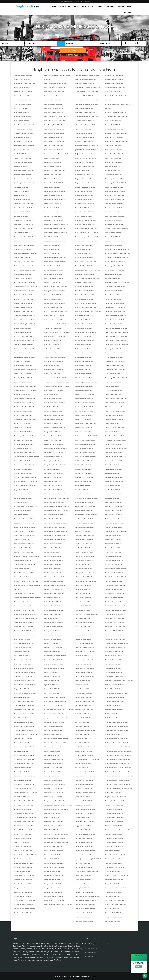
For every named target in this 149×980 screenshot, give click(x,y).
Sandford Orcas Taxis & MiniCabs (85, 793)
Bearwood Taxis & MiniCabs (23, 233)
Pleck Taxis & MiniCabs (82, 610)
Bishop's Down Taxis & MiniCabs (25, 291)
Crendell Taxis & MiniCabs (23, 809)
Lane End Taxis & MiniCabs (53, 788)
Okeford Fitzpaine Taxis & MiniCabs (86, 498)
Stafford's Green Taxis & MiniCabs (116, 133)
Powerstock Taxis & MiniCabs (84, 647)
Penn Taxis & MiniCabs (82, 564)
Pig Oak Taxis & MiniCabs (83, 589)
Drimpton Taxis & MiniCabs (23, 880)
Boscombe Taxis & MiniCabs (23, 345)
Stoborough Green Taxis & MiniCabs (117, 183)
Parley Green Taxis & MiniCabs (85, 556)
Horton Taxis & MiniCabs (52, 652)
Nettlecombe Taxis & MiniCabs (84, 399)
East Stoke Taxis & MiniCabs (54, 146)
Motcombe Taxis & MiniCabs (84, 353)
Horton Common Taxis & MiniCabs (56, 656)
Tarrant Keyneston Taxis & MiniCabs (117, 328)
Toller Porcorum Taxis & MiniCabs (116, 407)
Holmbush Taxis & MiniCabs (53, 606)
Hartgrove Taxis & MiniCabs (53, 432)
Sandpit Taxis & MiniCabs (83, 805)
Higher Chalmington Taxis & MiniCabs (57, 498)
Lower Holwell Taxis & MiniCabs (85, 96)
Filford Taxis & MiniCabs (52, 237)
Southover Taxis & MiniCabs (114, 75)
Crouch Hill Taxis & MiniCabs (24, 830)
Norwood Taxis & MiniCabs (83, 473)
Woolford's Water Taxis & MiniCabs (116, 855)
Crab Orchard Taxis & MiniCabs (24, 784)
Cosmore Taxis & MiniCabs (23, 772)
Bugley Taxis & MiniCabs (22, 490)
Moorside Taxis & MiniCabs (83, 328)
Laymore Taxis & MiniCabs (53, 813)
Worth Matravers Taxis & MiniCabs (116, 888)
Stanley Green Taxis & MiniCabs (115, 154)
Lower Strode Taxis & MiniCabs (85, 112)
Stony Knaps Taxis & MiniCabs (115, 208)
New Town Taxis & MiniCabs (84, 411)
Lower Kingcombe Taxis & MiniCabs (86, 100)
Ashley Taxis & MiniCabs (22, 166)
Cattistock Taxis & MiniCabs (23, 560)
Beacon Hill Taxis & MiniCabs (24, 220)
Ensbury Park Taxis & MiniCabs (55, 191)
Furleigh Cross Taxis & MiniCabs (55, 291)
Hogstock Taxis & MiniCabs (53, 589)
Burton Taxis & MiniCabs (22, 502)
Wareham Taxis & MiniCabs (114, 527)
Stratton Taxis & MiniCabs (113, 233)
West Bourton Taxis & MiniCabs (115, 573)
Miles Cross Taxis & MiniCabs (84, 282)
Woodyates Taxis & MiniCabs (114, 847)
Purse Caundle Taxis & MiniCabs (85, 676)
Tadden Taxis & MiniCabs (113, 295)
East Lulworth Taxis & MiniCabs (55, 121)
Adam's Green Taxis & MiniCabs (25, 83)
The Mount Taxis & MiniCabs (114, 357)
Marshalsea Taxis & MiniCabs (84, 195)
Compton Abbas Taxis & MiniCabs (25, 730)
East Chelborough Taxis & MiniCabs (56, 83)
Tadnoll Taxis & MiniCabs (113, 299)
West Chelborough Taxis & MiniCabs (117, 577)
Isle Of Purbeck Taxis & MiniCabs (55, 701)
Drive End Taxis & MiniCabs (23, 884)
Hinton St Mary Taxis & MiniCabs (55, 585)
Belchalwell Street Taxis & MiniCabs (26, 253)
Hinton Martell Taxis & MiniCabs (55, 577)
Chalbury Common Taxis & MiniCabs (26, 581)
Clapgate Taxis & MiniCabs (23, 689)
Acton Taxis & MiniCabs (22, 79)
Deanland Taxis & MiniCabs (23, 851)
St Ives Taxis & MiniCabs (113, 121)
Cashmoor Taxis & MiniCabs (23, 548)
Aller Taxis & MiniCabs (21, 112)
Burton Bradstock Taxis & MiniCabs (26, 506)
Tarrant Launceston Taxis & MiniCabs (117, 332)
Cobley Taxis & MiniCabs (22, 697)
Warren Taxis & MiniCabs (113, 540)
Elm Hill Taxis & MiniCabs (53, 175)
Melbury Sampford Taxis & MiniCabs (86, 233)
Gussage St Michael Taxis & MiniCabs (57, 386)
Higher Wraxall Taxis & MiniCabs (55, 540)
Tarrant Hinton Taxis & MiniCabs (115, 324)
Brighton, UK (92, 956)
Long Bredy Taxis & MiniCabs (54, 876)
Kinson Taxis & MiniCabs (52, 751)
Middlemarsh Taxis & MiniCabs (85, 274)
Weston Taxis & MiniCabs (113, 668)
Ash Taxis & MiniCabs (21, 154)
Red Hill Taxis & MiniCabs (83, 706)
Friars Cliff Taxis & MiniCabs (54, 278)
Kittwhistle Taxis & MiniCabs (54, 759)
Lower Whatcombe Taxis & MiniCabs (86, 117)
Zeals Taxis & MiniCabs (112, 921)
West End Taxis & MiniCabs (114, 589)
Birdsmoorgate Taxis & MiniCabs (25, 282)
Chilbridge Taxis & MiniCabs (23, 664)
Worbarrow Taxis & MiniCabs (114, 880)
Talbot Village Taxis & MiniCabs (115, 307)
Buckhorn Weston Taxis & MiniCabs (26, 477)
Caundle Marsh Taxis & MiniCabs (25, 564)
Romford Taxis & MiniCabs (83, 751)
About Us (100, 6)
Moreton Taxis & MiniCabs (83, 345)
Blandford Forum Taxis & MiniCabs (25, 320)
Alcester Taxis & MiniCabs (23, 96)
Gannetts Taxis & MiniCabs (53, 307)
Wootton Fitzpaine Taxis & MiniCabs (116, 876)
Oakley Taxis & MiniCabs (83, 486)
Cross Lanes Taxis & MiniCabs (24, 822)
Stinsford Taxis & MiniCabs (114, 175)
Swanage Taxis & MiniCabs (114, 274)
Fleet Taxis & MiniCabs (52, 245)
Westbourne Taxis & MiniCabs (114, 656)
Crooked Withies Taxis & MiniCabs (25, 817)
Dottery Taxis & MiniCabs (22, 871)
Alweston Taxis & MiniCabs (23, 129)
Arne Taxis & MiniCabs (21, 150)
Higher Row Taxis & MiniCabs (54, 519)
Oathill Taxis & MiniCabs (82, 490)
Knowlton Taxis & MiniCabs (53, 772)
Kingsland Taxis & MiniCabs (53, 730)
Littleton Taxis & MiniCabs (53, 859)
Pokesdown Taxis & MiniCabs (84, 623)
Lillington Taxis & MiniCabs (53, 826)
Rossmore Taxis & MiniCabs (84, 755)
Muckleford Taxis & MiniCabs (84, 361)
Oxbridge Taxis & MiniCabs (83, 531)
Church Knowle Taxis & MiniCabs (25, 685)
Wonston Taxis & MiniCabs (113, 809)
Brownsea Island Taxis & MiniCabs (25, 465)
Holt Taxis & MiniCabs (51, 618)
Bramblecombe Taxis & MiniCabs (25, 399)
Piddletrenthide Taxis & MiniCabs (85, 581)
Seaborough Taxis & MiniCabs (84, 813)
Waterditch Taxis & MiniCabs (114, 544)
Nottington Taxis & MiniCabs (84, 477)
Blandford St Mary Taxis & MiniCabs (26, 324)
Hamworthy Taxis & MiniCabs (54, 419)
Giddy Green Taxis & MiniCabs (54, 316)
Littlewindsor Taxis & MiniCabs (54, 863)
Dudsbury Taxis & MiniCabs (23, 892)
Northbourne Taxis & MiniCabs (84, 461)
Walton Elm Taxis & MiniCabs (114, 523)
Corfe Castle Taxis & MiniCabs (24, 755)
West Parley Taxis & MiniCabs (114, 635)
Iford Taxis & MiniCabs (52, 693)
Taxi (27, 6)
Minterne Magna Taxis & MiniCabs (86, 303)
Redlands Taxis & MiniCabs (83, 718)
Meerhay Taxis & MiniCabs (83, 216)
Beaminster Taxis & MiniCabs (24, 224)
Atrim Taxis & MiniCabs (22, 187)
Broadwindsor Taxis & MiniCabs (24, 453)
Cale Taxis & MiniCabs (21, 515)
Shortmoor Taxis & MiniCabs (84, 855)
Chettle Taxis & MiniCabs (22, 652)
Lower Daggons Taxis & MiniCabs (85, 79)
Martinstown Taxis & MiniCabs (84, 204)
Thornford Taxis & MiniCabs (114, 365)
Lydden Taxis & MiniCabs (83, 129)
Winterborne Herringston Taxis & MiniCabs (119, 747)
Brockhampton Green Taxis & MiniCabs (27, 457)
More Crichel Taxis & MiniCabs (84, 341)
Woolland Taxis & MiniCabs (114, 863)
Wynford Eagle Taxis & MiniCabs (115, 905)
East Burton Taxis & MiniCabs (24, 913)
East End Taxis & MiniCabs (53, 96)
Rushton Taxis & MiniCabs (83, 764)
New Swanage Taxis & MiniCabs (85, 407)
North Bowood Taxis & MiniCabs (85, 440)
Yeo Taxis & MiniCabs (112, 909)
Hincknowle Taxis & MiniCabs (54, 573)
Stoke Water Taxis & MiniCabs (114, 200)
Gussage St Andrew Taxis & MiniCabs (57, 382)
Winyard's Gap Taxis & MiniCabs (115, 797)
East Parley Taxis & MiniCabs (54, 137)
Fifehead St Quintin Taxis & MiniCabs (56, 233)
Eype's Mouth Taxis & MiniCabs (55, 200)
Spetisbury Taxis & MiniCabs (114, 83)
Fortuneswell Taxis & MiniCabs (54, 270)
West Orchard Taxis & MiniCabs (115, 631)
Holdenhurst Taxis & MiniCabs (54, 594)
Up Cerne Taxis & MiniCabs (114, 477)
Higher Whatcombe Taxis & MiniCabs (56, 531)
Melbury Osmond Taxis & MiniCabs (86, 229)
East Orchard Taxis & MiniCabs (54, 133)
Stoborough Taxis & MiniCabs (114, 179)
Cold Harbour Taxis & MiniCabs (24, 706)
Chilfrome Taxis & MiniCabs (23, 676)
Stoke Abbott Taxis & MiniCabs (115, 191)
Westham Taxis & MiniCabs (114, 664)
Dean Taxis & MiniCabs (22, 842)
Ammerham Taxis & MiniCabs (24, 137)
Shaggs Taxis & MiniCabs (83, 826)
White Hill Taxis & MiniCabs (114, 689)
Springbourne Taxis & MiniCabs (115, 88)
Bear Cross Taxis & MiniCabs (24, 229)
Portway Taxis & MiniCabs (83, 639)
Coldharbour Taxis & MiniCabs (24, 710)
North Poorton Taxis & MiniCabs (85, 453)
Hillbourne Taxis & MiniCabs (53, 560)
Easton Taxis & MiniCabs (52, 158)
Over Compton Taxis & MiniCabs (85, 519)
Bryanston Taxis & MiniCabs (23, 469)
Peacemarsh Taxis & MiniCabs (84, 560)
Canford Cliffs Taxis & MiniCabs (24, 527)
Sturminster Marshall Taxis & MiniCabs (117, 253)
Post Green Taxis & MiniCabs (84, 643)
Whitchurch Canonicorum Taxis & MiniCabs (119, 681)
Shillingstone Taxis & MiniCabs (85, 847)
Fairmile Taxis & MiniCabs (53, 204)
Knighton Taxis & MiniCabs (53, 768)
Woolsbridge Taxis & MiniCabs (115, 867)
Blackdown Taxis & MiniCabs (23, 299)
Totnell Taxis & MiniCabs (113, 423)
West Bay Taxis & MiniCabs (114, 564)
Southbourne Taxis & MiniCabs (85, 913)
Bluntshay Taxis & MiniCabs (23, 332)
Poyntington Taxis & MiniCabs (84, 652)
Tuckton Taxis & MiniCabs (113, 444)
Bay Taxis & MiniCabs (21, 216)
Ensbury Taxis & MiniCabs (53, 187)
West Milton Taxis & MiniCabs (114, 618)
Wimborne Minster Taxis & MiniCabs (116, 722)
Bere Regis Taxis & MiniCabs (23, 262)
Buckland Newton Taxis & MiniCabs (26, 482)
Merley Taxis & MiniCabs (83, 249)
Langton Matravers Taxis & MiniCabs (56, 809)
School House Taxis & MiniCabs (85, 809)
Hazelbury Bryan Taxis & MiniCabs (56, 448)
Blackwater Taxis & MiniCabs (23, 312)
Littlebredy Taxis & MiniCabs (54, 847)
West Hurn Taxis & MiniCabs (114, 602)
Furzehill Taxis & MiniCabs (53, 299)
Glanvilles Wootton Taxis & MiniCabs (56, 324)
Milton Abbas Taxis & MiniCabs (85, 291)
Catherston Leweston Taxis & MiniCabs (27, 556)
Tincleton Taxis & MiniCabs (114, 390)
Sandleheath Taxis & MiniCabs (84, 801)
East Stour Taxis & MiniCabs (54, 150)
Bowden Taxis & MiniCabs (23, 374)
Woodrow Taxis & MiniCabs (114, 834)
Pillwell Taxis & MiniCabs (83, 598)
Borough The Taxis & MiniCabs (24, 341)
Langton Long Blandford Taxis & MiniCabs (58, 805)
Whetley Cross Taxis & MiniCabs (115, 676)
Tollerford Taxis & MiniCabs (114, 415)
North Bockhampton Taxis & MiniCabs (87, 436)
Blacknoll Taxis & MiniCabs (23, 307)
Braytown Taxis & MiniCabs (23, 415)
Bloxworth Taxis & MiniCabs (23, 328)
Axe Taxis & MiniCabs (21, 195)
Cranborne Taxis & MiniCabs (23, 788)
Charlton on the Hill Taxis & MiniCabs (26, 618)
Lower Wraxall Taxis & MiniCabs (85, 121)
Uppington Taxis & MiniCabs (114, 494)
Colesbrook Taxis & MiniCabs (24, 722)
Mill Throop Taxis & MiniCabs (84, 287)
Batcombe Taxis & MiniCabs (23, 212)
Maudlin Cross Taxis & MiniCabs (85, 212)
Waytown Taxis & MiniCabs (114, 556)
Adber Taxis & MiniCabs (22, 88)
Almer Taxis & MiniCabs (22, 121)
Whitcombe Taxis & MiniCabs (114, 685)
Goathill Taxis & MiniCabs (53, 328)
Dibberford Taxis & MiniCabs (23, 863)
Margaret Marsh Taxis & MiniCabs (85, 187)
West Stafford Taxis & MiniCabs (115, 647)
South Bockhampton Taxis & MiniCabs (87, 896)
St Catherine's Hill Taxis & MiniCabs (116, 117)
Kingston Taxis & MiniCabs (53, 735)
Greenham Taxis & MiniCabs (53, 361)
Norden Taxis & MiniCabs (83, 432)
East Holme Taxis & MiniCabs (54, 104)
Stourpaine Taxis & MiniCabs (114, 224)
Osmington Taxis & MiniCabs (84, 511)
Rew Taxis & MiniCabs (82, 722)
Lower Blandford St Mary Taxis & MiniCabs (58, 905)
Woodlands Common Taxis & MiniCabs (117, 830)
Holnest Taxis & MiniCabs (53, 614)
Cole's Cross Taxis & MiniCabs (24, 714)
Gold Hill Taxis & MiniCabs (53, 341)
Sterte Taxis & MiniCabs (112, 171)
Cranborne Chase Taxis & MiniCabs (26, 793)
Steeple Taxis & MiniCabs (113, 166)
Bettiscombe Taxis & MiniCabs (24, 266)
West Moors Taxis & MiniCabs (114, 623)
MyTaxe (93, 976)
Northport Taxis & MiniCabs (84, 469)
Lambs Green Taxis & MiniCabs (54, 784)
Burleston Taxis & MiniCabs (23, 494)
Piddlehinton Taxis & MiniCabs (84, 577)
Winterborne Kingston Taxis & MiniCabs (118, 755)
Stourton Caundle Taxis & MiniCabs (116, 229)
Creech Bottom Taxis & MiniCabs (25, 801)
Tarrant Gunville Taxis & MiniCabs (116, 320)
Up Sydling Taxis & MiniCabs (114, 482)
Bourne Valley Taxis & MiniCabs (24, 353)
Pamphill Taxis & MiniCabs (83, 544)
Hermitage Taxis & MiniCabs (53, 473)
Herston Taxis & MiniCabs (53, 477)
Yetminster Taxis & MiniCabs (114, 913)
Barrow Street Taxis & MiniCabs (24, 208)
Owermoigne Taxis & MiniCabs (84, 527)
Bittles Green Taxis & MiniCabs (24, 295)
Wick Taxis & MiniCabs (112, 714)
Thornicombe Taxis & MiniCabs (115, 370)
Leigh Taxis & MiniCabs (52, 817)
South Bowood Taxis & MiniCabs (85, 900)
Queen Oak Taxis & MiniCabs (84, 693)
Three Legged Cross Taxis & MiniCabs (117, 378)
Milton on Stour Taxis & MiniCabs (85, 295)
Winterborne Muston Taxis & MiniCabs (117, 764)
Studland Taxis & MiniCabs (113, 245)
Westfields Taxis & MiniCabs (114, 660)
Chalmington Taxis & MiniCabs (24, 594)
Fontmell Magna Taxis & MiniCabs (55, 258)
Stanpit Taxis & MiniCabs (113, 158)
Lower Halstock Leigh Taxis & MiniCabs (87, 88)
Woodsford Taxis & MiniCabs (114, 838)
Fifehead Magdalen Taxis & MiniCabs (56, 224)
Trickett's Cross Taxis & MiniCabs (116, 440)
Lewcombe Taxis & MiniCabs (54, 822)
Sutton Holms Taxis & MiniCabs (115, 262)
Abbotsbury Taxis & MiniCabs (24, 75)
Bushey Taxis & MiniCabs (22, 511)
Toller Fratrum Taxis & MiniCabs (115, 403)
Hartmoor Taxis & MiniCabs (53, 436)
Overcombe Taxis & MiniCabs (84, 523)
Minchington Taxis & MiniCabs (84, 299)
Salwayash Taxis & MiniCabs (84, 780)
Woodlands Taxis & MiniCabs (114, 826)
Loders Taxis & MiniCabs (52, 871)
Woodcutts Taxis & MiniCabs (114, 817)
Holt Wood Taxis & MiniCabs (54, 627)
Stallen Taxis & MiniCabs (113, 146)
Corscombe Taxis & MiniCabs (24, 764)
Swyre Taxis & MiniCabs (113, 278)
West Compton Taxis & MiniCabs (115, 585)
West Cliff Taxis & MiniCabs (114, 581)
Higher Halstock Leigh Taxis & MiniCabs (57, 506)
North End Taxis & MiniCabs (84, 448)
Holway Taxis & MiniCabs (53, 631)
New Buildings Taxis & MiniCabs (85, 403)
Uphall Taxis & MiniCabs (113, 486)
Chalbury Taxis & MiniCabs (23, 577)
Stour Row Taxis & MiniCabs (114, 220)
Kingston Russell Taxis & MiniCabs (56, 743)
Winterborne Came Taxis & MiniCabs (117, 739)
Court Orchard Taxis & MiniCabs (25, 776)
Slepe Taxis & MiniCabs (82, 884)
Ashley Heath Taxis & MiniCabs (24, 171)
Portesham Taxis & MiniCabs (84, 635)
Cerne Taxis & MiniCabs (22, 569)
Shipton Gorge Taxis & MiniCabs (85, 851)
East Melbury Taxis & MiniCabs (54, 125)
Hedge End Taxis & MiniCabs (54, 453)
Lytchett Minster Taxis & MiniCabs (86, 150)
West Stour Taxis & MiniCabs (114, 652)
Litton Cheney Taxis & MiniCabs (55, 867)
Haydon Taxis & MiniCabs (53, 440)
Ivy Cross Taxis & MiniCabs (53, 706)
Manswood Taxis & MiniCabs (84, 175)
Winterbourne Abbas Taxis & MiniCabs (117, 784)
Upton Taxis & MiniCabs (113, 498)
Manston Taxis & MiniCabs (83, 171)
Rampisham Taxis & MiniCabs (84, 701)
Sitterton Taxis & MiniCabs (83, 867)
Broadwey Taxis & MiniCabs (23, 448)
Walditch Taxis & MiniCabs (113, 511)
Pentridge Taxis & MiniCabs (84, 569)
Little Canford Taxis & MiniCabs (55, 838)
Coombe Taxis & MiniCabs (23, 743)
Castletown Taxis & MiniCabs (24, 552)
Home (55, 6)
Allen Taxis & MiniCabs (22, 108)
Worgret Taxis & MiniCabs (113, 884)
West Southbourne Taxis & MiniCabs (117, 643)
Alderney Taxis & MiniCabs (23, 104)
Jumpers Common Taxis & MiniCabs (56, 718)
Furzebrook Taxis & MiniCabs (54, 295)
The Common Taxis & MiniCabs (115, 353)
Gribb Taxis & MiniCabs (52, 365)
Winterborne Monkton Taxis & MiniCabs (118, 759)
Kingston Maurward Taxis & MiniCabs (56, 739)
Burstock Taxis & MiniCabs (23, 498)
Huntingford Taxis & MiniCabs (54, 668)
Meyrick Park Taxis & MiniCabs (85, 266)
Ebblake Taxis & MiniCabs (53, 162)
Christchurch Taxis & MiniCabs (24, 681)
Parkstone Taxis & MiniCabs (84, 552)
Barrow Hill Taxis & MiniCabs (23, 204)
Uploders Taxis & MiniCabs (114, 490)
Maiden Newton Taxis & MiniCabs (85, 158)
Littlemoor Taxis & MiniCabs (53, 855)
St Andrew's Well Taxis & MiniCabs (116, 112)
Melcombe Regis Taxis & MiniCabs (86, 241)
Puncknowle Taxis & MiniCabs (84, 668)
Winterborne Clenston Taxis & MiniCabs (118, 743)
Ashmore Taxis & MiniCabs (23, 175)
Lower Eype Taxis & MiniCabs (84, 83)
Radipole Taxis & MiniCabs (83, 697)
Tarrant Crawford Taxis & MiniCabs (116, 316)
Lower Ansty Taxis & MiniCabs (54, 900)
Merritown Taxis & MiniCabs (84, 258)
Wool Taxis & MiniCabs (112, 851)
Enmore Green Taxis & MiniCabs (55, 183)
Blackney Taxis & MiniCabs (23, 303)
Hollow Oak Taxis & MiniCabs (54, 602)
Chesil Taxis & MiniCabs (22, 639)
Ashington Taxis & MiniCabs (23, 162)
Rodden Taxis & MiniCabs (83, 739)
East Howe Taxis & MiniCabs (54, 112)
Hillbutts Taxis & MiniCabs (53, 564)
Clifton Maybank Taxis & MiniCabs (25, 693)
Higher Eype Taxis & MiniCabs (54, 502)
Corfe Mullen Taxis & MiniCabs (24, 759)
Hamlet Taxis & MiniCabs (52, 407)
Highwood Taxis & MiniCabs (53, 548)
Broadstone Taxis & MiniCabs (24, 444)
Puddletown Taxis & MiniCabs (84, 660)
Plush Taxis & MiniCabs (82, 618)
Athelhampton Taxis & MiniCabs (24, 183)
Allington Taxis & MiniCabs (23, 117)
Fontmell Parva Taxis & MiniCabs (55, 262)
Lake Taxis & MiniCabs (52, 776)
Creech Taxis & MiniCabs (22, 797)
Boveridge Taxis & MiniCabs (23, 365)
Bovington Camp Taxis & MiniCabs (25, 370)
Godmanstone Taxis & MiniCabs (55, 336)
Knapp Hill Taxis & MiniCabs (53, 764)
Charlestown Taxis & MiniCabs (24, 610)
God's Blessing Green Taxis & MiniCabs (57, 332)
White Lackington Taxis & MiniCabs (116, 693)
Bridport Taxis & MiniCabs (23, 428)
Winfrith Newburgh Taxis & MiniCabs (117, 730)
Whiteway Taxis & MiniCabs (114, 706)
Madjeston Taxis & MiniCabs (84, 154)
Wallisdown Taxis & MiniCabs (114, 519)
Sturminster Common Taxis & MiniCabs (117, 249)
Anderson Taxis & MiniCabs (23, 141)
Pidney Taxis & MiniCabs (83, 585)
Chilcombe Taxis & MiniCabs (23, 668)
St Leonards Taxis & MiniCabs (114, 129)
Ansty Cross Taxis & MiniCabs (24, 146)
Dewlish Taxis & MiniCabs (23, 859)
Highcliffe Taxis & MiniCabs (53, 486)
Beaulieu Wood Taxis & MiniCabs (25, 237)
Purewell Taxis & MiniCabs (83, 672)
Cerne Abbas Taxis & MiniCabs (24, 573)
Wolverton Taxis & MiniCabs (114, 805)
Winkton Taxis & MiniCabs (113, 735)
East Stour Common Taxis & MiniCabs (57, 154)
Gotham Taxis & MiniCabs (53, 349)
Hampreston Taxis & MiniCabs (54, 415)
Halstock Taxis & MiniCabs (53, 399)
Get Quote (73, 51)
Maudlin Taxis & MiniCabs (83, 208)
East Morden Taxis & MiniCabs (54, 129)
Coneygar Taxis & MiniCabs (23, 739)
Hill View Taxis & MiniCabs (53, 556)
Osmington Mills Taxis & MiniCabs (86, 515)
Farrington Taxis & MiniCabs (54, 212)
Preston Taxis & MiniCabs (83, 656)
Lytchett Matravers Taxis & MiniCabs (86, 146)
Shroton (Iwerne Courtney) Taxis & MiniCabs (89, 859)
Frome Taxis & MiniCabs (52, 282)
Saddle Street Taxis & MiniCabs (85, 776)
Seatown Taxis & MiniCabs (83, 817)
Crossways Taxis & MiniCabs (23, 826)
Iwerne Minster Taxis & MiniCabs (55, 714)
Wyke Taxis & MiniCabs (112, 896)
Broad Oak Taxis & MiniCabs (23, 432)
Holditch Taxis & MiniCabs (53, 598)
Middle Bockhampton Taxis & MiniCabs (87, 270)
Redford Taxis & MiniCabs (83, 714)
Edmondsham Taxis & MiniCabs (55, 171)
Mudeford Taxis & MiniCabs (83, 365)
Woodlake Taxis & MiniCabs (114, 822)
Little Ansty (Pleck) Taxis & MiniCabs (56, 834)
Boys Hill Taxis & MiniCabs (23, 382)
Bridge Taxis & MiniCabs (22, 423)
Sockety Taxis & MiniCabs (83, 888)
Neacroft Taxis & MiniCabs (83, 374)
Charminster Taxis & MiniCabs (24, 623)
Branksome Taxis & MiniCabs (24, 403)
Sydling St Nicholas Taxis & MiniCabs (117, 282)
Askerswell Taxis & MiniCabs (23, 179)
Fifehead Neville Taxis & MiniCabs (55, 229)
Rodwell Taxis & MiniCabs (83, 743)
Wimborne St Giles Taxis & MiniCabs (117, 726)
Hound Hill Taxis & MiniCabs (54, 664)
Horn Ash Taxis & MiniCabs (53, 647)
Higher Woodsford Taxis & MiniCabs (56, 535)
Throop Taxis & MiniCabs (113, 382)
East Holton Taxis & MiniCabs (54, 108)
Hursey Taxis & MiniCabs (52, 676)
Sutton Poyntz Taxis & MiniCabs (115, 266)
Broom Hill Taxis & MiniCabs (23, 461)
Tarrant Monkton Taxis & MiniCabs (116, 336)
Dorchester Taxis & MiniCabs (23, 867)
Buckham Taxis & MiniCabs (23, 473)
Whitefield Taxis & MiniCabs (114, 701)
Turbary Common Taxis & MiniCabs (116, 448)
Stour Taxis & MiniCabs (112, 212)
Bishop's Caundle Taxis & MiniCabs (26, 287)
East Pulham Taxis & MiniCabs (54, 141)
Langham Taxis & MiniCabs (53, 797)
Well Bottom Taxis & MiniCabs (114, 560)
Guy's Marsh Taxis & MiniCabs (54, 390)
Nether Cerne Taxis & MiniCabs (85, 378)
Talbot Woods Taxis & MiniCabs (115, 312)
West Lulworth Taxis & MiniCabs (115, 610)
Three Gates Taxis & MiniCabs (114, 374)
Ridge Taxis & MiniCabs (82, 726)
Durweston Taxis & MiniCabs (23, 905)
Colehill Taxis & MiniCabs (22, 718)
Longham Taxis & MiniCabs (53, 892)
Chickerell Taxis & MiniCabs (23, 656)
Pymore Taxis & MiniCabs (83, 689)
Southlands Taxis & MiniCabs (84, 921)
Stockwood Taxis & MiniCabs (114, 187)
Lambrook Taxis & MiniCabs (53, 780)
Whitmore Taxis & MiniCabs (114, 710)
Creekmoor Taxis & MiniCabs (23, 805)
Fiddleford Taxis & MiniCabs (53, 220)
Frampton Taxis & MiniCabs (53, 274)
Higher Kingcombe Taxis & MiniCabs (56, 511)
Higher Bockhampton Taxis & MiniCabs (57, 494)
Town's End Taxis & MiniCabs (114, 428)
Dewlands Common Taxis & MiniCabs (26, 855)
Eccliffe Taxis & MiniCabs (53, 166)
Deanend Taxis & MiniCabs (23, 847)
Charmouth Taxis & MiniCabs (24, 627)
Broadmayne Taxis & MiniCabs (24, 436)
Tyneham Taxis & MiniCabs (114, 469)
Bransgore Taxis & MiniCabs (23, 411)
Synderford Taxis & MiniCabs (114, 291)
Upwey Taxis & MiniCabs (113, 502)
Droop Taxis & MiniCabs (22, 888)
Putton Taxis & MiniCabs (83, 681)
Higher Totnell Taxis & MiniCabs (55, 527)
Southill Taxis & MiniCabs (83, 917)
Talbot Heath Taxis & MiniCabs (115, 303)
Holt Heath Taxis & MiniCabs (54, 623)
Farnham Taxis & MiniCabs (53, 208)
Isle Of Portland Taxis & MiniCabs (55, 697)
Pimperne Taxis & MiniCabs (83, 606)
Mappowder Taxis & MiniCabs (84, 183)
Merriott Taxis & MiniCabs (83, 253)
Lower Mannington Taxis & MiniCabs (86, 104)
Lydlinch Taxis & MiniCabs (83, 133)
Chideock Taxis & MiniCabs (23, 660)
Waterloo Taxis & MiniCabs (113, 548)
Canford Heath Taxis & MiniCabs (25, 531)
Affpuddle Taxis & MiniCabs (23, 92)
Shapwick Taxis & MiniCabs (84, 830)
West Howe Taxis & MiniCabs (114, 598)
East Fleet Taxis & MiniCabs (53, 100)
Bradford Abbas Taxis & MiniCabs (25, 386)
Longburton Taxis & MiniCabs (54, 884)
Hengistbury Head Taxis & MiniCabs (56, 465)
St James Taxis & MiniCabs (114, 125)
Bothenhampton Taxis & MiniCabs (25, 349)
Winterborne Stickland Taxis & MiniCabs (118, 768)
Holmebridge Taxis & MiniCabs (54, 610)
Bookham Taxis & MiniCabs (23, 336)
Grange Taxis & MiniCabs (53, 353)
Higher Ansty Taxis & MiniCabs (54, 490)
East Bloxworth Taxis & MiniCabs (25, 909)
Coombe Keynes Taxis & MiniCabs (25, 747)
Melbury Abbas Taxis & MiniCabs (85, 220)
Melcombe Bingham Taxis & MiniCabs (87, 237)
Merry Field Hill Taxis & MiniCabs (85, 262)
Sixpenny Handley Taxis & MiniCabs (86, 871)
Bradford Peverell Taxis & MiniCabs (26, 390)
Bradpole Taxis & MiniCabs (23, 394)
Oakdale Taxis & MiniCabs (83, 482)
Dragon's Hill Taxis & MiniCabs (24, 876)
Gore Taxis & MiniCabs (52, 345)
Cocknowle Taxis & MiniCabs (23, 701)
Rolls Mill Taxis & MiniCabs (83, 747)
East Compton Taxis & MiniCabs (55, 88)
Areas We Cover (88, 6)
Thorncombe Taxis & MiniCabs (115, 361)
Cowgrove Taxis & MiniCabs (23, 780)
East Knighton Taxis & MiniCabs (55, 117)
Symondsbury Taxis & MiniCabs (115, 287)
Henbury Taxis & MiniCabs (53, 461)
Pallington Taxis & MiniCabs (84, 540)
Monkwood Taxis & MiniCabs (84, 316)
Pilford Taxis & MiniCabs (83, 594)
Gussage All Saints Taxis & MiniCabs (56, 378)
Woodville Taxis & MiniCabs (114, 842)
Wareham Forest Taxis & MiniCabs (116, 531)
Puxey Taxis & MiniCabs (82, 685)
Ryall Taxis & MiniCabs (82, 768)
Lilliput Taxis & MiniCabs (52, 830)
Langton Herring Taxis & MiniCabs (55, 801)
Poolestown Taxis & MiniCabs (84, 631)
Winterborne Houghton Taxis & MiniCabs (118, 751)
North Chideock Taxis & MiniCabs (85, 444)
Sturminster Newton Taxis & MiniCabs (117, 258)
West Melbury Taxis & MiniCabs (115, 614)
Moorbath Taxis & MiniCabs (83, 320)
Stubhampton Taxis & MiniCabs (115, 241)
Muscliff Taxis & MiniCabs (83, 370)
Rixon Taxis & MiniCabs (82, 735)
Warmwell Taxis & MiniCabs (114, 535)
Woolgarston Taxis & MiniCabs (115, 859)
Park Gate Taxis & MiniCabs (84, 548)
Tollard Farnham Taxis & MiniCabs (116, 399)
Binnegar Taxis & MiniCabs (23, 278)
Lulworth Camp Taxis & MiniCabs (85, 125)
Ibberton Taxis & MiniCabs (53, 689)
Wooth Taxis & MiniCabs (113, 871)
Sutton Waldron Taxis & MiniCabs (116, 270)
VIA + (61, 43)
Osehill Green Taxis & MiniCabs (85, 506)
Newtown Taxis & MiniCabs (83, 428)
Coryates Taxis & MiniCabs (23, 768)
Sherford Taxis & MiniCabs (83, 842)
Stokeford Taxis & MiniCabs (114, 204)
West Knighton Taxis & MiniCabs (115, 606)
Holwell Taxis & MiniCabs (53, 635)
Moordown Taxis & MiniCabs (84, 324)
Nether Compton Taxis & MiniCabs (86, 382)
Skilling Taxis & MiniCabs (83, 876)
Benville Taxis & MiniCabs (23, 258)
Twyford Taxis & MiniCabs (113, 465)
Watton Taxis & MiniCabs (113, 552)
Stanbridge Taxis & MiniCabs (114, 150)
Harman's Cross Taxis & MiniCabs (55, 428)
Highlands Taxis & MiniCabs (53, 544)
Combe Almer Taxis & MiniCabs (24, 726)
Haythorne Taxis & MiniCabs (53, 444)
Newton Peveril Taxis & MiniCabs (85, 423)
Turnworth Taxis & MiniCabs (114, 461)
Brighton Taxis (92, 952)
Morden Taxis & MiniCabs (83, 336)
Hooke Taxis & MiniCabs (52, 643)
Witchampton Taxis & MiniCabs (115, 801)
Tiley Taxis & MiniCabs (112, 386)
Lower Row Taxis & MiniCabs (84, 108)
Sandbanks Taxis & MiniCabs (84, 784)
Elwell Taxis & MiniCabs (52, 179)
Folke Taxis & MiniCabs (52, 249)
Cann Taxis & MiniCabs (22, 540)
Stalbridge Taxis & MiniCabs (114, 137)
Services (76, 6)
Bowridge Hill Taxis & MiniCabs (24, 378)
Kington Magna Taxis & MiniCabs (55, 747)
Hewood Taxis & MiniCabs (53, 482)
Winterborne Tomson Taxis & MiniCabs (117, 772)
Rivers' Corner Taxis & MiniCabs (85, 730)
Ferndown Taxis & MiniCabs (53, 216)
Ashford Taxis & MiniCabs (23, 158)
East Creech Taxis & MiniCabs (54, 92)
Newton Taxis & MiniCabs (83, 419)
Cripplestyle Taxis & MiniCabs (24, 813)
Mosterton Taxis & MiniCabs (84, 349)
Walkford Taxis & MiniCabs (113, 515)
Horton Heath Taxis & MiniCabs (54, 660)
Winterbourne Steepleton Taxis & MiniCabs (119, 788)
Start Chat (139, 966)
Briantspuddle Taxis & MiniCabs (24, 419)
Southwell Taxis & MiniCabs (114, 79)
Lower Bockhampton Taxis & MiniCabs (87, 75)
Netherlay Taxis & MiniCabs (83, 390)
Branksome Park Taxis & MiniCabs (25, 407)
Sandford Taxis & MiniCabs (83, 788)
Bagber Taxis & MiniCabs (22, 200)
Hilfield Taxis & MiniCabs (52, 552)
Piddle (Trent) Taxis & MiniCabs (85, 573)
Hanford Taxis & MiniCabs (53, 423)
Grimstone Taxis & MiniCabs (54, 370)
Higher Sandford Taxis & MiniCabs (55, 523)
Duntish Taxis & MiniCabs (22, 896)
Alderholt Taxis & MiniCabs (23, 100)
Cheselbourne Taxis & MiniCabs (24, 635)
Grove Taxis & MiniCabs (52, 374)
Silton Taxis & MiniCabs (82, 863)
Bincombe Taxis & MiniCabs (23, 274)
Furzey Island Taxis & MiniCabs (54, 303)
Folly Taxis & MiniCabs (52, 253)
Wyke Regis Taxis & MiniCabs (114, 900)
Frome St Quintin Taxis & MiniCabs (56, 287)
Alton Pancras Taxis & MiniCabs (24, 125)
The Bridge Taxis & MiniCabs (114, 349)
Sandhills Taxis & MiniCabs (83, 797)
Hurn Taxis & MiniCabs (52, 672)
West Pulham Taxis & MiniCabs (115, 639)
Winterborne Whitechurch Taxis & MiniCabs (119, 776)
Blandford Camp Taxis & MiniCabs (25, 316)
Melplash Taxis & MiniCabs (83, 245)
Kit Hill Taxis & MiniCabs (52, 755)
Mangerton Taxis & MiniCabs (84, 162)
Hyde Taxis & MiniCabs (52, 685)
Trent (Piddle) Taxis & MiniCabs (115, 436)
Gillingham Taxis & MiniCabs (54, 320)
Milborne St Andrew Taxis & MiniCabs (87, 278)
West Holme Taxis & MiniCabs (114, 594)
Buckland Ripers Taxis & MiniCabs (25, 486)
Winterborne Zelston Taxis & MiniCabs (117, 780)
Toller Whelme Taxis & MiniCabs (115, 411)
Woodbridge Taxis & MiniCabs (114, 813)
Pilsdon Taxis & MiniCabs (83, 602)
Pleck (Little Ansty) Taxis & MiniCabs (86, 614)
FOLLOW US (128, 12)
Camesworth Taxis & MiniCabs (24, 523)
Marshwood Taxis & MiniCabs (84, 200)
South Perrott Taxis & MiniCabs (85, 905)
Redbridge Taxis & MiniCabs (84, 710)
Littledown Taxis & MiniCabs (54, 851)
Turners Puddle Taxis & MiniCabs (115, 457)
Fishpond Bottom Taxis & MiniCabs (56, 241)
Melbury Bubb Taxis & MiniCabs (85, 224)
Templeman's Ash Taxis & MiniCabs (116, 345)
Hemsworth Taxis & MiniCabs (54, 457)
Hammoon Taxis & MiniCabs (53, 411)
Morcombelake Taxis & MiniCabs (85, 332)
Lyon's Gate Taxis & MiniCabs (84, 141)
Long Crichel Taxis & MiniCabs (54, 880)
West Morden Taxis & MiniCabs (115, 627)
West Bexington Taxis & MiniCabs (116, 569)
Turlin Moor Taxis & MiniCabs (114, 453)
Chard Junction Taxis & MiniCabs (25, 606)
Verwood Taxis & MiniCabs (113, 506)
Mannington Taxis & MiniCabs (84, 166)
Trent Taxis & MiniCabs (112, 432)
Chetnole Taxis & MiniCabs (23, 647)
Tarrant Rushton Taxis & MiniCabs (116, 341)
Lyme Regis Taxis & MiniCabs (84, 137)
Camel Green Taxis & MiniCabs (24, 519)
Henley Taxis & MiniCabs (52, 469)
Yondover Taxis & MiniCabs (114, 917)
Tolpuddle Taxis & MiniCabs (114, 419)
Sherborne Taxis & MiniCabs (84, 838)
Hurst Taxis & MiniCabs (52, 681)
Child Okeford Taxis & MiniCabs (24, 672)
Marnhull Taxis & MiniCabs (83, 191)
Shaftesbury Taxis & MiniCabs (84, 822)
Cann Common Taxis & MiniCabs (25, 544)
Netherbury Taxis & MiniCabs (84, 386)
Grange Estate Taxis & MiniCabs (55, 357)
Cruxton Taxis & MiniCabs (23, 834)
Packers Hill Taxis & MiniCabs (84, 535)
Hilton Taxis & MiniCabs (52, 569)
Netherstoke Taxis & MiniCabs (84, 394)
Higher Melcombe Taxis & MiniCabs (56, 515)
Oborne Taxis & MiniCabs (83, 494)
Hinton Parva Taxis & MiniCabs (54, 581)
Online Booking (65, 6)
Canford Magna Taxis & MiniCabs (25, 535)
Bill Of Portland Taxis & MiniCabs (25, 270)
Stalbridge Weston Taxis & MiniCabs (117, 141)
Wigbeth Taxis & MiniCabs (113, 718)
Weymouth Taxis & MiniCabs (114, 672)
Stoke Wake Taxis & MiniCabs (114, 195)
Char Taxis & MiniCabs (21, 602)
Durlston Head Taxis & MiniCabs (25, 900)
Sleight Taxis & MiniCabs (83, 880)
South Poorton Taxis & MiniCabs (85, 909)
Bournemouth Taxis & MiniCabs (24, 357)
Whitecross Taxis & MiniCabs (114, 697)
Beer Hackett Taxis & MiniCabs (24, 245)
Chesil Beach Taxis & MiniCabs (24, 643)
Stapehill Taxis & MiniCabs (113, 162)
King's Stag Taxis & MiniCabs (54, 726)
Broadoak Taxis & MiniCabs (23, 440)
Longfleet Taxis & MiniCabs (53, 888)
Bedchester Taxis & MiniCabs (24, 241)
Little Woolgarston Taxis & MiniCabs (56, 842)
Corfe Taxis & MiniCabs (22, 751)
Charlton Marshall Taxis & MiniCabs (26, 614)
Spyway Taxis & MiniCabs (113, 92)
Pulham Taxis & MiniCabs (83, 664)
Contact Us (110, 6)
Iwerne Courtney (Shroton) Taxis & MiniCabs (59, 710)
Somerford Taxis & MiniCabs (84, 892)
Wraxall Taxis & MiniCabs (113, 892)
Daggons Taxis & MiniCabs (23, 838)
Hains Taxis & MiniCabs (52, 394)
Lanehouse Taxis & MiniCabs (54, 793)
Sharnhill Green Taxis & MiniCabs (85, 834)
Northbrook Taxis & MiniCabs (84, 465)
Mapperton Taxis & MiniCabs (84, 179)
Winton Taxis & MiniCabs (113, 793)
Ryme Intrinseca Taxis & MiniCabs (86, 772)
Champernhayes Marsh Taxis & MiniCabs (27, 598)
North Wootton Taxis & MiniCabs (85, 457)
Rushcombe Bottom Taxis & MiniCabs (87, 759)
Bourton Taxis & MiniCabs (23, 361)
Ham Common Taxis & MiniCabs (55, 403)
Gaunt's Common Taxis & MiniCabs (56, 312)
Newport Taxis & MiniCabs (83, 415)
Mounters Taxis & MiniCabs (83, 357)
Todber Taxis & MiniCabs (113, 394)
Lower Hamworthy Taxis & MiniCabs (86, 92)
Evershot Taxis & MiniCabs (53, 195)
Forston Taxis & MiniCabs (53, 266)
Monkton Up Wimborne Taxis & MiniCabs (88, 312)
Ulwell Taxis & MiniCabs (113, 473)
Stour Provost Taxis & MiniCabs (115, 216)
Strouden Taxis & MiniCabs (114, 237)
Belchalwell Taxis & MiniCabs (24, 249)
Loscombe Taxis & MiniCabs (54, 896)
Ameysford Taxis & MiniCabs (23, 133)
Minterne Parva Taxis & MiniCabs (85, 307)
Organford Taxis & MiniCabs (84, 502)
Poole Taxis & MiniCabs (82, 627)
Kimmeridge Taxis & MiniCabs (54, 722)
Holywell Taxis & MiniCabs (53, 639)
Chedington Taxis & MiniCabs (24, 631)
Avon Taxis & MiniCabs (22, 191)
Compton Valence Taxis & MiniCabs (26, 735)
